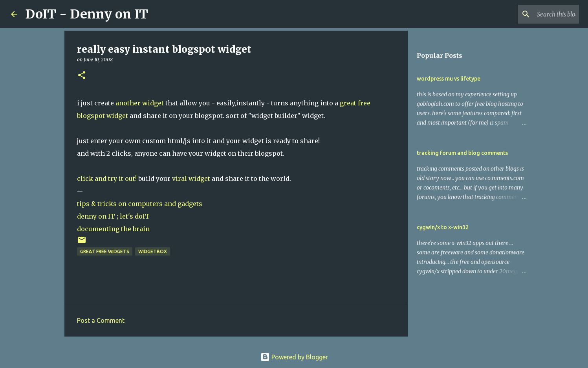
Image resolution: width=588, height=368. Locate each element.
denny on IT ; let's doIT (113, 216)
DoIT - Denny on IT (87, 14)
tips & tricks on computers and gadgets (140, 204)
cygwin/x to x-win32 (443, 227)
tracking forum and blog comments (462, 153)
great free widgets (105, 251)
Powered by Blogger (294, 357)
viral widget (191, 178)
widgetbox (153, 251)
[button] (82, 76)
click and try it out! (107, 178)
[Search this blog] (538, 14)
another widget (140, 103)
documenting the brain (113, 229)
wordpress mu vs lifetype (449, 79)
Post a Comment (101, 320)
